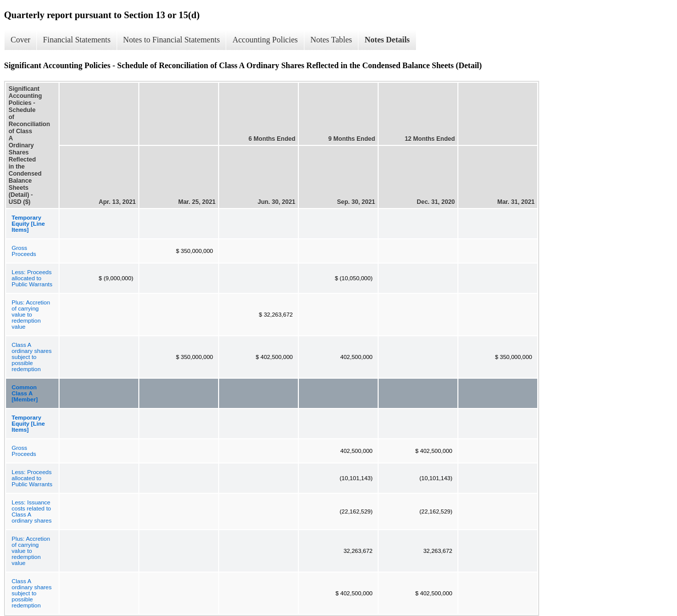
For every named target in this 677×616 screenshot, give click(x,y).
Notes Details (387, 40)
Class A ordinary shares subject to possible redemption (32, 357)
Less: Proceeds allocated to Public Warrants (32, 278)
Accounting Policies (265, 40)
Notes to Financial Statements (172, 40)
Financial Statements (77, 40)
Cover (20, 40)
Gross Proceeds (24, 251)
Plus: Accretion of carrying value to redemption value (31, 315)
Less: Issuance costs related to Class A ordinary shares (32, 511)
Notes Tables (331, 40)
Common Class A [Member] (25, 393)
